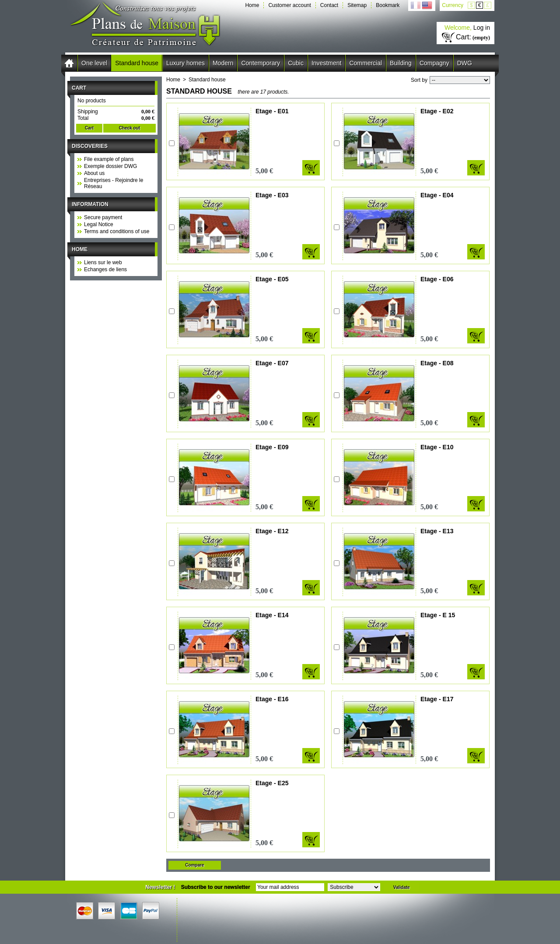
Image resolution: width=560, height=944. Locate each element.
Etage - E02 (437, 111)
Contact (329, 5)
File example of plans (109, 159)
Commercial (366, 63)
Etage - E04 (437, 195)
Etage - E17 (437, 699)
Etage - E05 (272, 279)
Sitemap (357, 5)
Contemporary (261, 63)
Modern (223, 63)
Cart (79, 88)
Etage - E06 (437, 279)
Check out (129, 128)
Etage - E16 (272, 699)
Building (401, 63)
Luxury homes (185, 63)
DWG (465, 63)
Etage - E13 (437, 531)
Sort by (419, 80)
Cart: (464, 37)
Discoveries (90, 146)
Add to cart (311, 168)
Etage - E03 (272, 195)
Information (90, 204)
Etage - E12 (272, 531)
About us (94, 173)
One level (94, 63)
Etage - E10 (437, 447)
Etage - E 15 (438, 615)
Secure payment (103, 217)
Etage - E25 (272, 783)
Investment (326, 63)
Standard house (137, 63)
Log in (482, 28)
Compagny (434, 63)
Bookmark (388, 5)
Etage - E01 (272, 111)
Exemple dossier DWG (110, 166)
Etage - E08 (437, 363)
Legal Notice (99, 224)
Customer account (289, 5)
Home (252, 5)
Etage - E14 (272, 615)
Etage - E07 (272, 363)
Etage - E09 (272, 447)
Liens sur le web (103, 262)
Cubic (296, 63)
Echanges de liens (105, 269)
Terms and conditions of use (117, 231)
